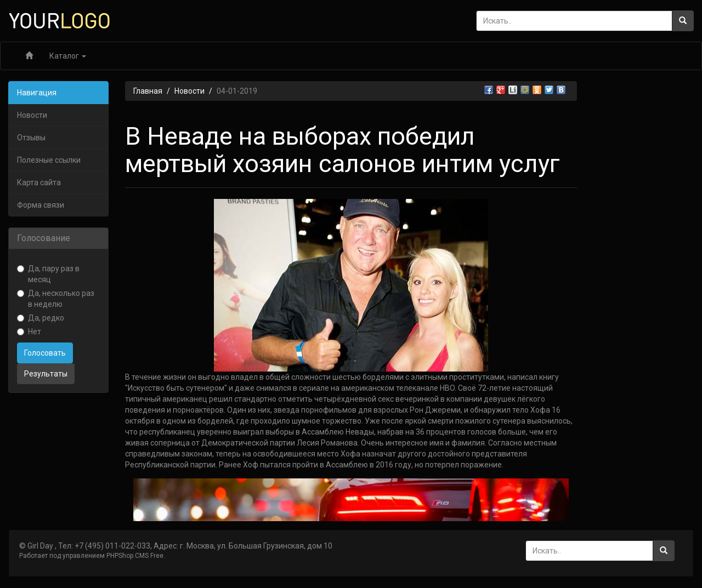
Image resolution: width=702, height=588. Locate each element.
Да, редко (41, 318)
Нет (29, 332)
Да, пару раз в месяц (48, 274)
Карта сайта (39, 182)
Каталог (68, 56)
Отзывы (31, 138)
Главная (148, 91)
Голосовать (45, 353)
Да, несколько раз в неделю (56, 299)
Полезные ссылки (49, 160)
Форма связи (41, 205)
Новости (32, 115)
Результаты (46, 374)
